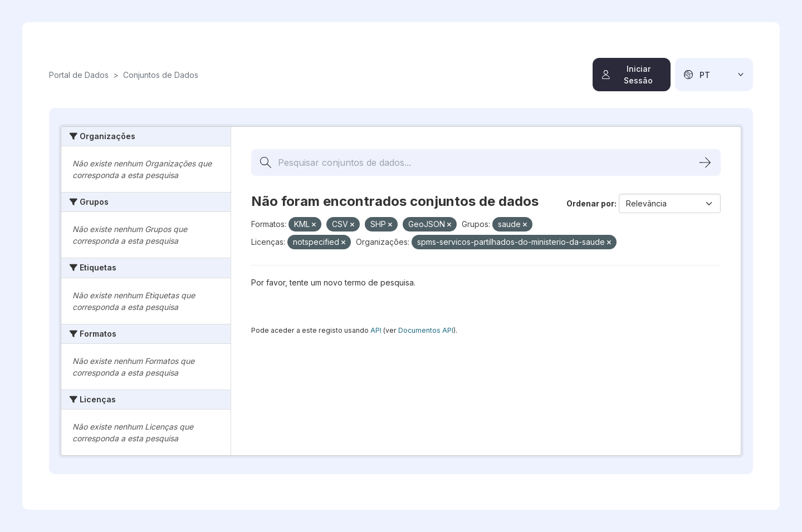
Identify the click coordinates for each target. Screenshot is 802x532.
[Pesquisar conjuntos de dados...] (486, 162)
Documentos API (426, 330)
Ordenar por (590, 203)
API (376, 330)
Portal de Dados (79, 75)
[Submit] (705, 162)
